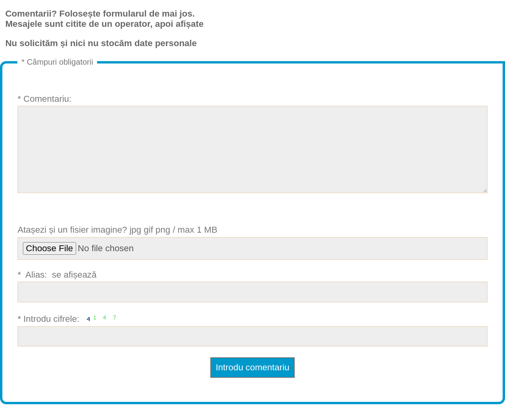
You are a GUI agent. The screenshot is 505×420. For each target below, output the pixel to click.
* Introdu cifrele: (252, 345)
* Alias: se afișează (252, 302)
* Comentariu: (252, 151)
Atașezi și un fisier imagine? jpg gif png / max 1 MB (252, 258)
